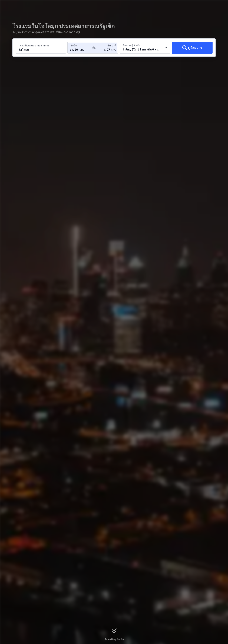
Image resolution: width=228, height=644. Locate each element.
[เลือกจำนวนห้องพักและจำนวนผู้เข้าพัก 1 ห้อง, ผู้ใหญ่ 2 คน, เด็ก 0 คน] (145, 48)
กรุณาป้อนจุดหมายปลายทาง (34, 46)
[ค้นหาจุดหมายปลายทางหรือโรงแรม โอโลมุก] (41, 48)
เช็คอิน (73, 46)
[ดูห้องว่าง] (192, 48)
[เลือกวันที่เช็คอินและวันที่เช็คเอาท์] (80, 48)
